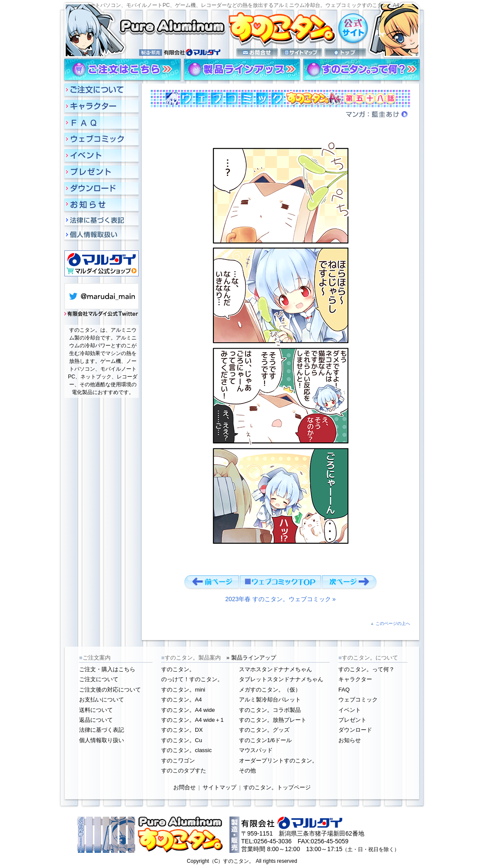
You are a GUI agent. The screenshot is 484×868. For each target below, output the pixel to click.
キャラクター (355, 679)
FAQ (344, 690)
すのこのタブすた (184, 770)
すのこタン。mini (183, 690)
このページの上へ (393, 623)
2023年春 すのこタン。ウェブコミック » (280, 599)
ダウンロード (355, 730)
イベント (350, 710)
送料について (96, 710)
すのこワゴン (178, 761)
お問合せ (185, 787)
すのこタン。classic (186, 750)
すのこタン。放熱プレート (273, 720)
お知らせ (350, 740)
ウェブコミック (358, 700)
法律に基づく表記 (102, 730)
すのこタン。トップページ (277, 787)
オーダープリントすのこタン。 (278, 761)
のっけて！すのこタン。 (192, 679)
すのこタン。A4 (181, 700)
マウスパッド (256, 750)
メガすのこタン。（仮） (270, 690)
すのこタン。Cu (182, 740)
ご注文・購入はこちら (107, 669)
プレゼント (352, 720)
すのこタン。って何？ (366, 669)
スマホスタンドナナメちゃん (275, 669)
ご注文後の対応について (110, 690)
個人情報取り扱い (102, 740)
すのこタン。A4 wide (188, 710)
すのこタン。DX (182, 730)
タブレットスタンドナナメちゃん (281, 679)
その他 (247, 770)
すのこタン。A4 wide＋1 (192, 720)
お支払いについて (102, 700)
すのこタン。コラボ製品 (270, 710)
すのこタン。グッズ (264, 730)
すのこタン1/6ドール (265, 740)
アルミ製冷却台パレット (270, 700)
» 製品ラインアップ (251, 658)
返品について (96, 720)
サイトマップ (220, 787)
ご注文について (99, 679)
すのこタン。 (178, 669)
